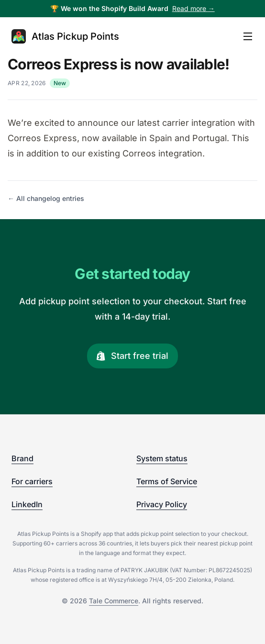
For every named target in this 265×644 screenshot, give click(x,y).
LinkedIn (27, 504)
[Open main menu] (248, 36)
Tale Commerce (114, 601)
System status (162, 458)
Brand (22, 458)
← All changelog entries (46, 198)
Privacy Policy (162, 504)
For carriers (32, 481)
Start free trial (132, 356)
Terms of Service (167, 481)
